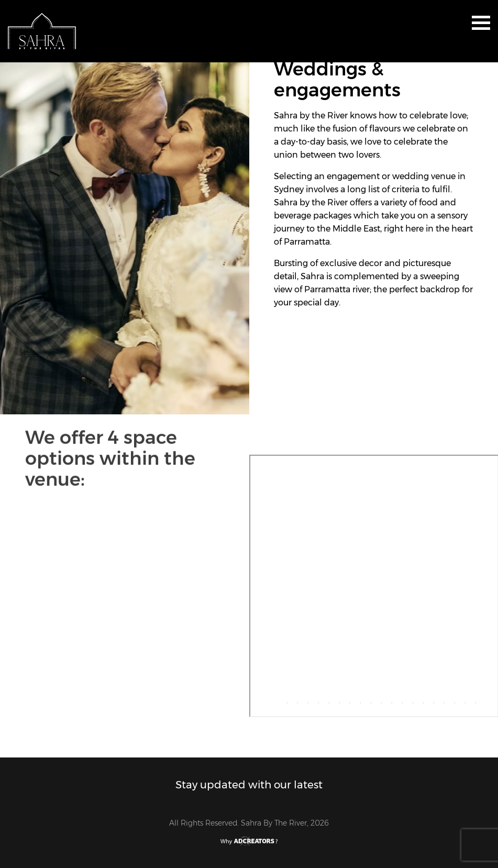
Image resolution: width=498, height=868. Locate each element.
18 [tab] (452, 700)
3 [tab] (295, 700)
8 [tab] (347, 700)
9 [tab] (358, 700)
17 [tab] (441, 700)
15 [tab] (420, 700)
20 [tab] (473, 700)
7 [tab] (337, 700)
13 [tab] (400, 700)
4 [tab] (305, 700)
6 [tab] (326, 700)
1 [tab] (274, 700)
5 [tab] (316, 700)
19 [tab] (462, 700)
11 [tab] (379, 700)
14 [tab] (410, 700)
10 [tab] (368, 700)
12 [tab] (389, 700)
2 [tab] (284, 700)
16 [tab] (431, 700)
